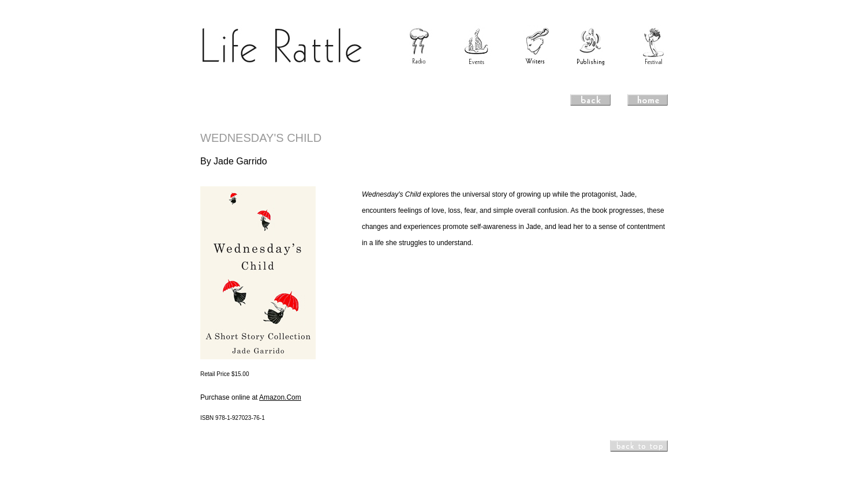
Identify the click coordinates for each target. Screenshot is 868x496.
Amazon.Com (280, 397)
